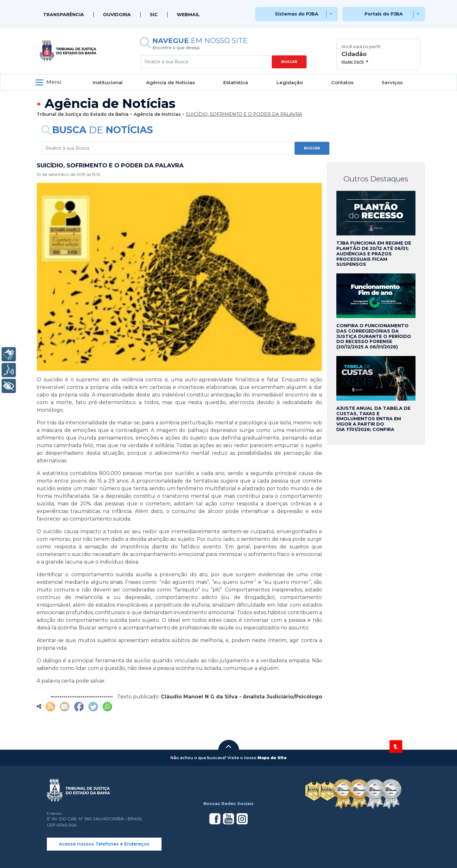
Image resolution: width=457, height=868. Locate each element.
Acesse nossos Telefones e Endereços (104, 844)
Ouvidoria (117, 15)
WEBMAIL (188, 15)
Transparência (63, 15)
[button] (229, 746)
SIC (154, 15)
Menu (54, 82)
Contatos (342, 82)
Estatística (236, 82)
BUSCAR (289, 62)
